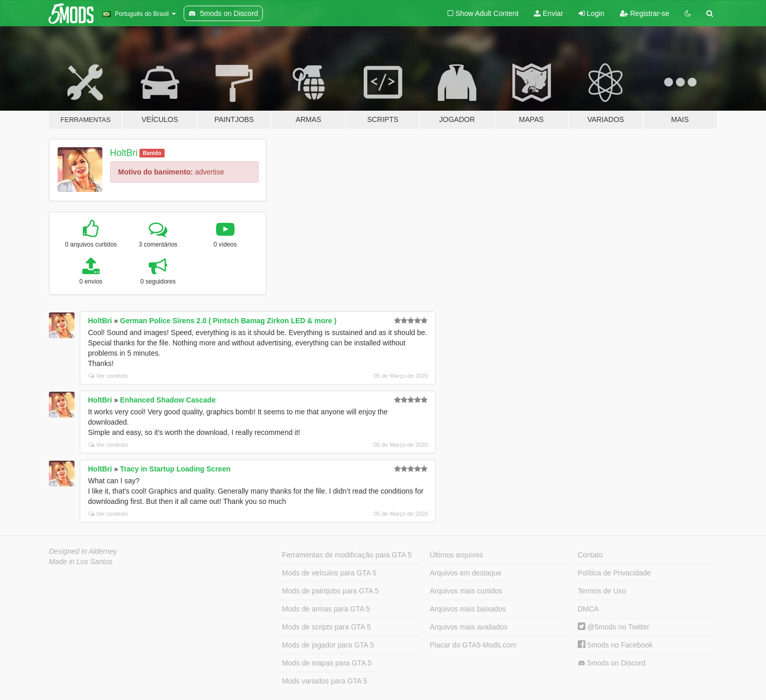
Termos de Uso (602, 591)
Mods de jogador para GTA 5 (328, 645)
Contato (590, 555)
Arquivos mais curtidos (466, 591)
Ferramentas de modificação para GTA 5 (347, 555)
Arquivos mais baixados (468, 609)
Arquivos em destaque (466, 573)
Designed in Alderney (83, 551)
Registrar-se (645, 13)
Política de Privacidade (614, 573)
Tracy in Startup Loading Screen (175, 469)
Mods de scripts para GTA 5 (326, 627)
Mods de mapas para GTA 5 (327, 663)
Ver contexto (108, 376)
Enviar (549, 13)
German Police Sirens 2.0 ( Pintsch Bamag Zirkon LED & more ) (228, 321)
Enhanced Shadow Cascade (168, 400)
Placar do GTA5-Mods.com (473, 645)
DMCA (588, 609)
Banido (152, 153)
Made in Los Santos (81, 562)
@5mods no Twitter (613, 627)
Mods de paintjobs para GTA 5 (330, 591)
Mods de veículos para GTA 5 (329, 573)
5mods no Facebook (615, 645)
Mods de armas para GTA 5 (326, 609)
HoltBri (124, 153)
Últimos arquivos (457, 555)
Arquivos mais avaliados (469, 627)
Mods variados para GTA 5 (324, 681)
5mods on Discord (612, 663)
